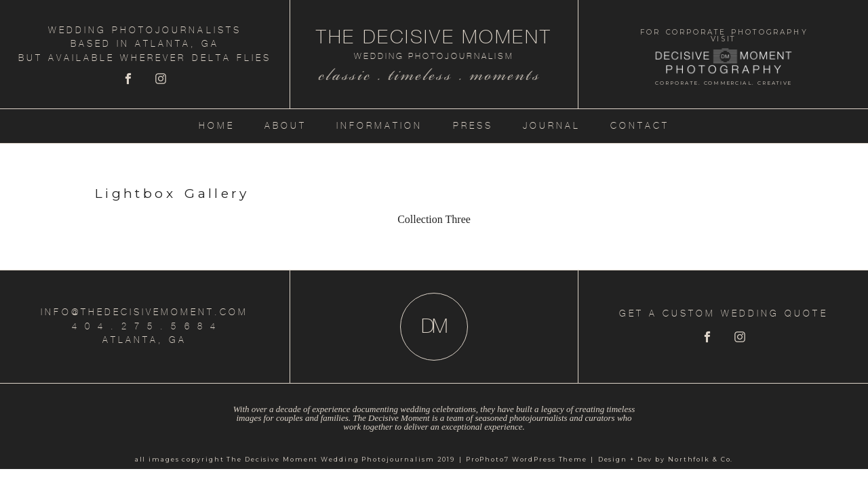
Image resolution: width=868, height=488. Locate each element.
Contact (640, 126)
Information (379, 126)
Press (473, 126)
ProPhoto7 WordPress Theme (527, 459)
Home (217, 126)
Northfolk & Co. (701, 459)
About (285, 126)
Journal (552, 126)
